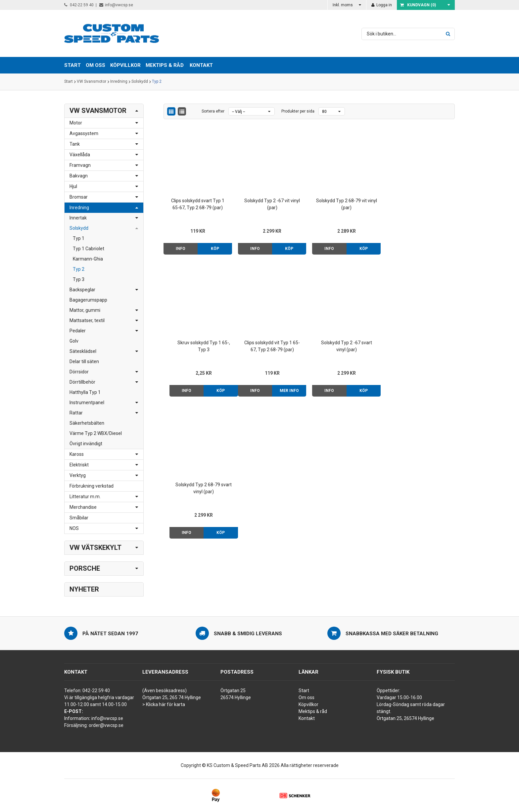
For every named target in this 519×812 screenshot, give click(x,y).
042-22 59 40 (79, 5)
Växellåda (80, 155)
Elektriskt (79, 465)
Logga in (382, 5)
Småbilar (79, 518)
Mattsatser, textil (87, 320)
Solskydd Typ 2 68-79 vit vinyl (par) (346, 204)
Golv (74, 341)
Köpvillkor (308, 704)
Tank (75, 144)
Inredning (119, 82)
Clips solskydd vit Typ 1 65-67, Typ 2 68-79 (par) (198, 346)
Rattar (76, 413)
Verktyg (78, 475)
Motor (76, 123)
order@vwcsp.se (106, 725)
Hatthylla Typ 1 (85, 392)
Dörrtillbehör (82, 382)
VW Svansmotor (92, 82)
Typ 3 (79, 279)
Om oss (307, 697)
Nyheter (84, 589)
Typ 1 (79, 238)
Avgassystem (84, 133)
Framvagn (80, 165)
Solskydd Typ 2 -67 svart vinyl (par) (272, 346)
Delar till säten (84, 361)
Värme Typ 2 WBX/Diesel (96, 433)
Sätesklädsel (83, 351)
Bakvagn (79, 176)
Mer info (215, 391)
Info (181, 249)
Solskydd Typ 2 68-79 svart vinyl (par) (346, 346)
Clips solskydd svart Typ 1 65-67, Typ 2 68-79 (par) (198, 204)
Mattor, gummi (85, 310)
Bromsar (79, 197)
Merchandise (83, 507)
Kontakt (201, 65)
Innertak (78, 218)
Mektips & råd (313, 711)
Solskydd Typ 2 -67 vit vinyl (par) (272, 204)
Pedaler (78, 331)
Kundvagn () (418, 5)
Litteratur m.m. (85, 497)
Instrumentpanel (87, 403)
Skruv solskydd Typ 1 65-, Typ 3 (421, 204)
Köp (215, 249)
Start (69, 82)
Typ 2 (157, 82)
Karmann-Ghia (88, 259)
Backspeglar (82, 290)
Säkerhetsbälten (87, 423)
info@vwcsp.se (116, 5)
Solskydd (140, 82)
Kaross (77, 454)
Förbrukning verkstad (92, 486)
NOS (74, 528)
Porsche (85, 568)
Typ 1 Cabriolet (89, 249)
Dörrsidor (79, 372)
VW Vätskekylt (95, 548)
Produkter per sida (298, 111)
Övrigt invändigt (86, 444)
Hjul (73, 186)
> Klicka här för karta (164, 704)
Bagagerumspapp (88, 300)
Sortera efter (213, 111)
